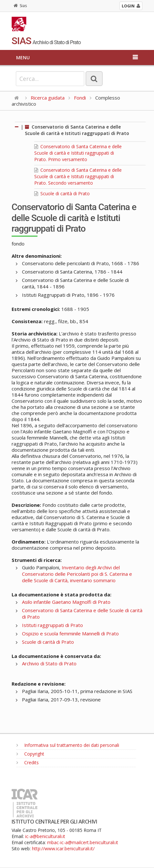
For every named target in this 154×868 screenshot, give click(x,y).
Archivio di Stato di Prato (49, 663)
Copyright (30, 754)
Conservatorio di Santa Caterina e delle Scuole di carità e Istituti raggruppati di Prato (77, 130)
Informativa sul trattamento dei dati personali (68, 745)
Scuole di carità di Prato (62, 193)
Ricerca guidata (48, 98)
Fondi (80, 98)
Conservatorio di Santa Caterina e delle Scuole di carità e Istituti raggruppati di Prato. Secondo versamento (78, 176)
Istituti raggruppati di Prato (52, 625)
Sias (20, 6)
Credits (28, 762)
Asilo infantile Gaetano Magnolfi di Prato (66, 602)
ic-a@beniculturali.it (45, 836)
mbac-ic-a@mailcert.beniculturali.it (83, 842)
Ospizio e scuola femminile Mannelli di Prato (70, 633)
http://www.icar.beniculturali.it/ (63, 849)
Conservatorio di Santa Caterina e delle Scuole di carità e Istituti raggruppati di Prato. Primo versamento (78, 153)
